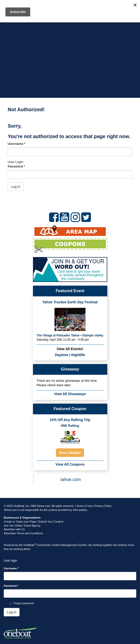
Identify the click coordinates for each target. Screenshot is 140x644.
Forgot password (24, 603)
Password (16, 166)
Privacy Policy (103, 506)
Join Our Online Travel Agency (22, 526)
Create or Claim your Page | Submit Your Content (33, 522)
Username (17, 144)
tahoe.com (71, 480)
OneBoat (30, 545)
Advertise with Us (14, 529)
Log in (16, 187)
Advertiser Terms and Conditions (23, 533)
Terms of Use (84, 506)
